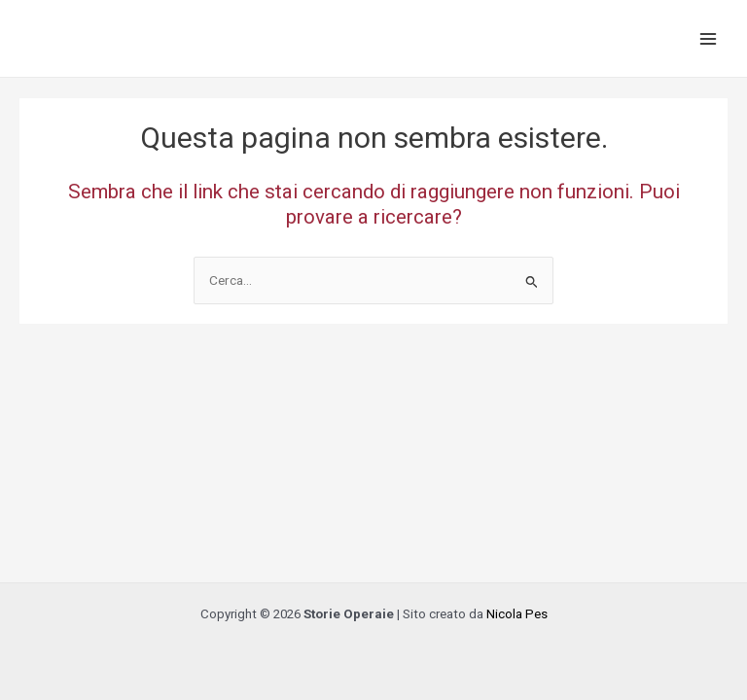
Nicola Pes (517, 614)
